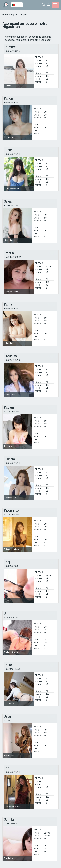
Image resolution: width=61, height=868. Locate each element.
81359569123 (11, 617)
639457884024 (13, 257)
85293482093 (13, 360)
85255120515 (13, 51)
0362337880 (12, 566)
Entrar (49, 5)
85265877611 (11, 103)
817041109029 (12, 411)
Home (6, 15)
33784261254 (11, 206)
